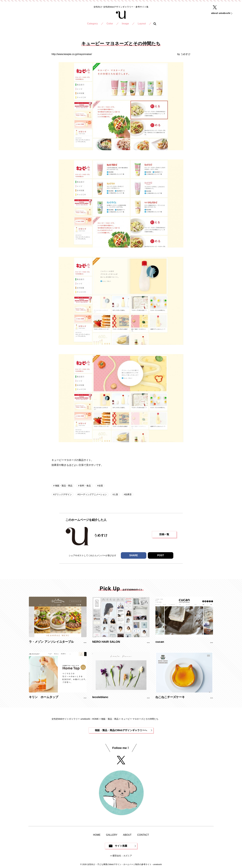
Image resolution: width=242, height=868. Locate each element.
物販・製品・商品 (63, 486)
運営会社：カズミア (122, 856)
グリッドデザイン (63, 494)
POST (161, 555)
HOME (97, 835)
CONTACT (143, 835)
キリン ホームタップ (44, 697)
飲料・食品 (85, 486)
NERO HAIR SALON (106, 642)
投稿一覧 (164, 534)
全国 (101, 486)
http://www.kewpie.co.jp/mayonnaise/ (72, 54)
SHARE (134, 555)
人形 (116, 494)
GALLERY (112, 835)
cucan (160, 642)
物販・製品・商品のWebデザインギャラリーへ (121, 730)
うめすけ (186, 54)
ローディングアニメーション (93, 494)
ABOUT (127, 835)
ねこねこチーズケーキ (170, 697)
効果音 (128, 494)
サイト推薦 (121, 846)
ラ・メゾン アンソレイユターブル (51, 642)
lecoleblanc (100, 697)
